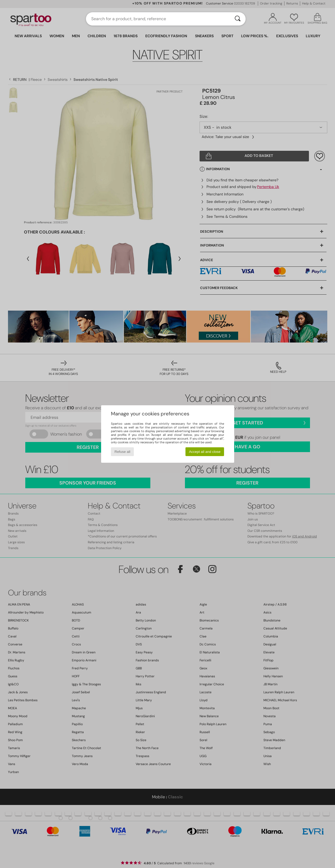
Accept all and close (205, 452)
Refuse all (122, 452)
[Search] (238, 19)
